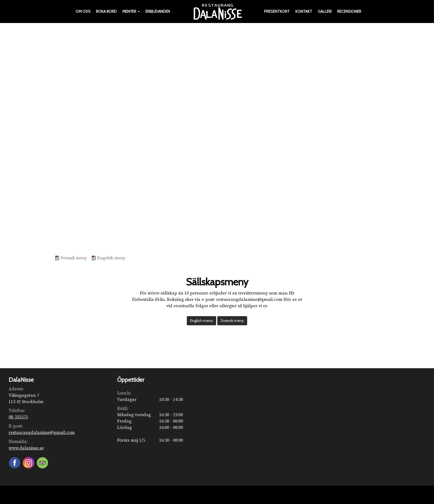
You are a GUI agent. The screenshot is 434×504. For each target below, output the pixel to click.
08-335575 (18, 417)
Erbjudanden (158, 11)
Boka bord (106, 11)
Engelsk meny (111, 258)
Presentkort (277, 11)
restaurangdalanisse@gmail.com (42, 433)
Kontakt (304, 11)
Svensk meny (74, 258)
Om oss (83, 11)
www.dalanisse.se (26, 448)
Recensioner (349, 11)
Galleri (325, 11)
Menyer (131, 11)
